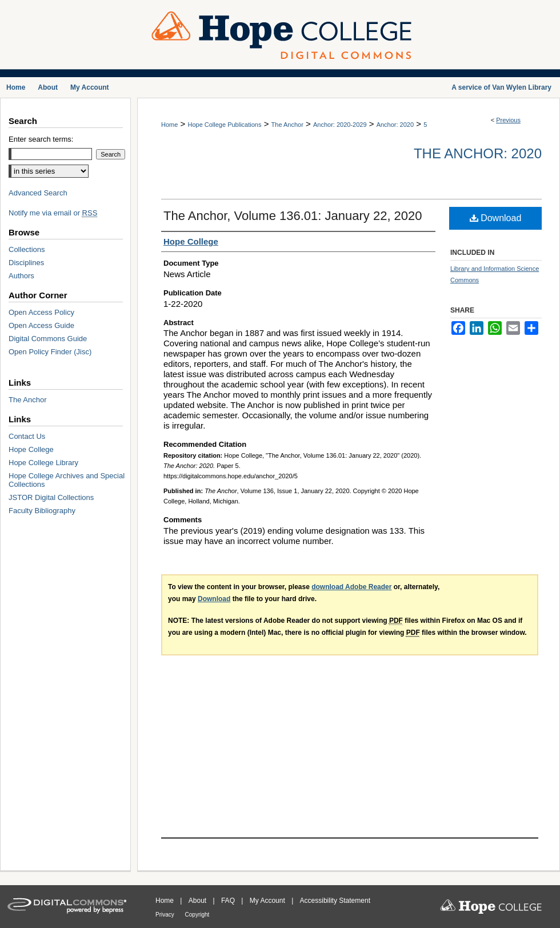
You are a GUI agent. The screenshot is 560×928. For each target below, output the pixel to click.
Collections (27, 249)
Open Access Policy (41, 312)
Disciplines (26, 263)
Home (169, 125)
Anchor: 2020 (395, 125)
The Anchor (287, 125)
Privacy (166, 915)
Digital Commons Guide (48, 339)
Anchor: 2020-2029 (340, 125)
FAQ (229, 901)
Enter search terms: (41, 139)
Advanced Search (38, 193)
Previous (508, 120)
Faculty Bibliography (42, 511)
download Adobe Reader (351, 587)
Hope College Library (43, 463)
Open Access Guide (41, 325)
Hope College (31, 449)
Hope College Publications (224, 125)
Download (496, 218)
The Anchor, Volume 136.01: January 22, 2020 (293, 216)
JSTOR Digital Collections (51, 497)
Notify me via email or (53, 213)
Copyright (197, 915)
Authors (21, 276)
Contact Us (27, 436)
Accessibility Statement (335, 901)
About (199, 901)
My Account (268, 901)
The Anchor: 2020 (478, 153)
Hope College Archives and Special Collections (67, 480)
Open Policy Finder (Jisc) (50, 352)
